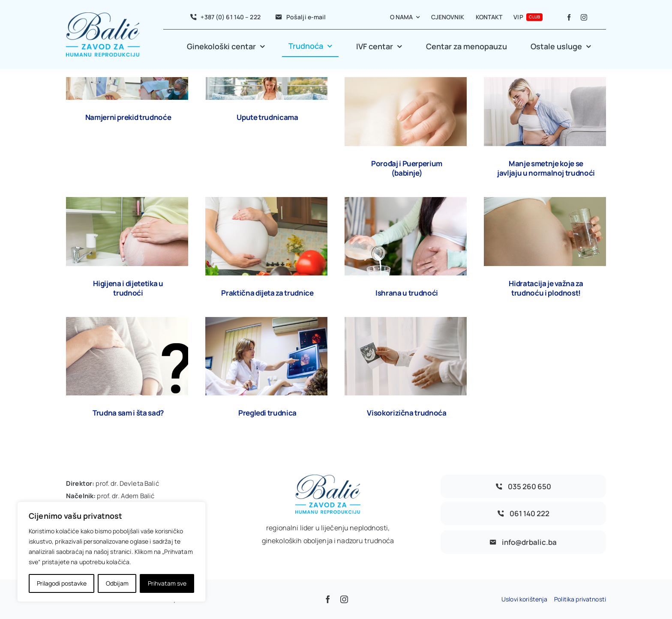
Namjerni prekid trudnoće (128, 117)
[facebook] (569, 17)
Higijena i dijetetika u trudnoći (128, 288)
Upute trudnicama (267, 117)
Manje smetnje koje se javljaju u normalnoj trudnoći (546, 168)
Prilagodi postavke (62, 583)
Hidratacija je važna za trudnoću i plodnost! (546, 288)
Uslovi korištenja (524, 599)
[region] (111, 552)
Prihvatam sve (167, 583)
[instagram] (584, 17)
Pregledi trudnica (267, 413)
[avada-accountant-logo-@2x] (103, 16)
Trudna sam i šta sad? (128, 413)
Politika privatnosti (580, 599)
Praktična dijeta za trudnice (267, 293)
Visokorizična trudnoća (407, 413)
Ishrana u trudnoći (407, 293)
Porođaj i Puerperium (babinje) (407, 168)
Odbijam (117, 583)
